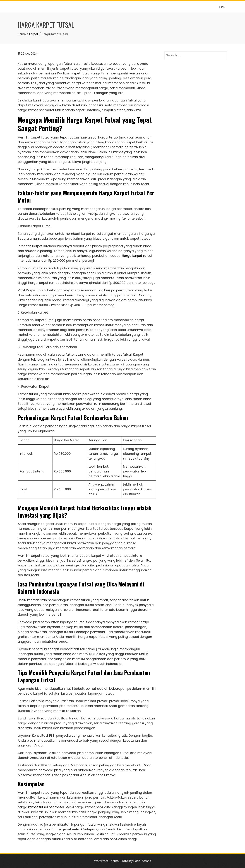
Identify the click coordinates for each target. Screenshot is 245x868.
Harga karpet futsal (137, 256)
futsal (33, 394)
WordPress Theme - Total (111, 861)
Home (222, 7)
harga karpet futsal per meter (41, 807)
